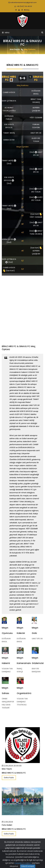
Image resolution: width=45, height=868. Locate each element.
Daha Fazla (9, 778)
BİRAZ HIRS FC (9, 78)
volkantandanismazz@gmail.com (22, 2)
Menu (6, 33)
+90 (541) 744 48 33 (23, 6)
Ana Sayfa (15, 49)
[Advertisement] (22, 309)
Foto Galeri (7, 825)
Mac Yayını (7, 769)
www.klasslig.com (23, 853)
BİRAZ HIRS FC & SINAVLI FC (14, 773)
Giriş (27, 10)
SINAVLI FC (36, 78)
